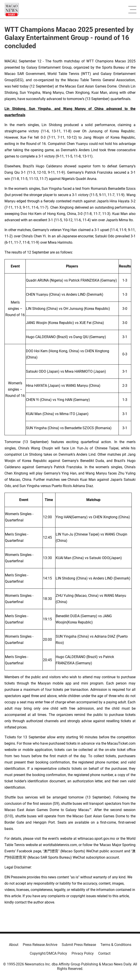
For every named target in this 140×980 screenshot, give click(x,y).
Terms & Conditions (116, 945)
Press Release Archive (40, 945)
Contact (104, 953)
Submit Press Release (79, 945)
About (14, 945)
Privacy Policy (83, 953)
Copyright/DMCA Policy (48, 953)
